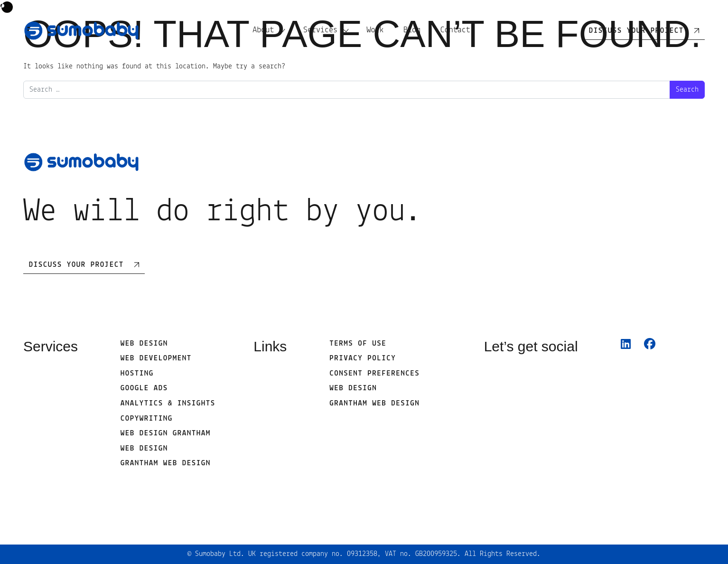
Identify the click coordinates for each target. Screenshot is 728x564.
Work (375, 30)
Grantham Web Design (166, 463)
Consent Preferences (374, 374)
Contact (455, 30)
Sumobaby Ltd (218, 554)
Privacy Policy (363, 358)
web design (144, 449)
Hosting (137, 374)
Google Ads (144, 388)
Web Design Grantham (166, 433)
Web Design (144, 344)
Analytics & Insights (168, 404)
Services (320, 30)
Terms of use (358, 344)
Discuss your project (636, 31)
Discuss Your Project (76, 265)
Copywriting (147, 419)
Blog (412, 30)
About (263, 30)
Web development (156, 358)
